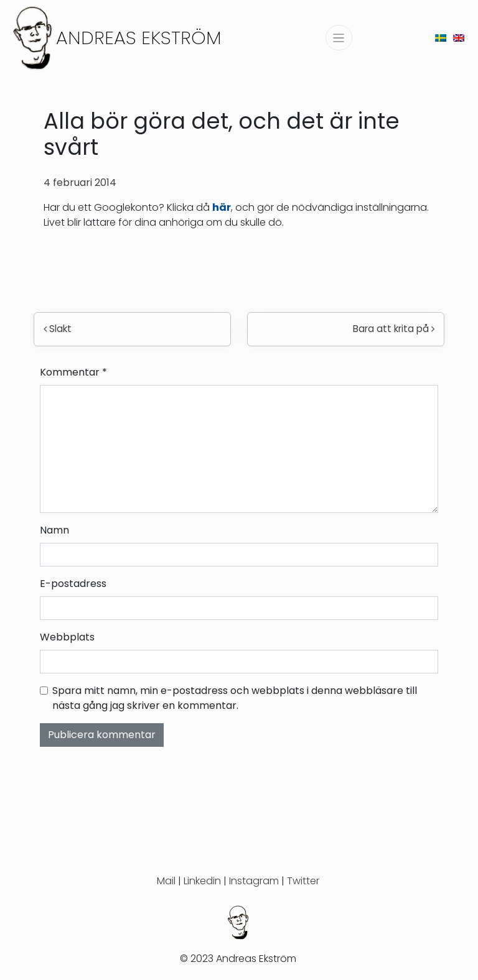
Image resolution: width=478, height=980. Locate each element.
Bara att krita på (394, 329)
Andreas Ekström (139, 38)
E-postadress (73, 584)
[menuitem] (441, 38)
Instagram (254, 881)
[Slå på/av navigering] (339, 38)
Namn (54, 530)
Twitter (303, 881)
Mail (166, 881)
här (222, 207)
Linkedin (202, 881)
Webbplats (67, 637)
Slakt (58, 329)
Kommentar (73, 372)
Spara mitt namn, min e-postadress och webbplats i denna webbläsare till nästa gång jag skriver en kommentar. (235, 698)
